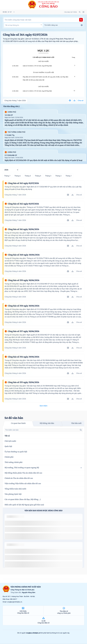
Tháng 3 (48, 176)
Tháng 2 (58, 176)
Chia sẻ (81, 101)
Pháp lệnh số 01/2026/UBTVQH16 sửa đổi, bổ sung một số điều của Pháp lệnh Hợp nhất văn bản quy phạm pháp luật (45, 78)
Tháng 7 (7, 176)
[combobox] (23, 25)
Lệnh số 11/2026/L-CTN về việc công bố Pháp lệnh (37, 91)
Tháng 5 (28, 176)
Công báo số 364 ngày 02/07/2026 (25, 35)
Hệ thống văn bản (47, 423)
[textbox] (23, 25)
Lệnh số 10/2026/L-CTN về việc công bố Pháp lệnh (37, 66)
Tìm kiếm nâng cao (63, 25)
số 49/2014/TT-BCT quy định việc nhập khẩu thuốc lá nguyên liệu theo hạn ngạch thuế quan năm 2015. (43, 523)
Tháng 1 (69, 176)
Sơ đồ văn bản (14, 418)
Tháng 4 (38, 176)
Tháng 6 (17, 176)
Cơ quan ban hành (18, 423)
